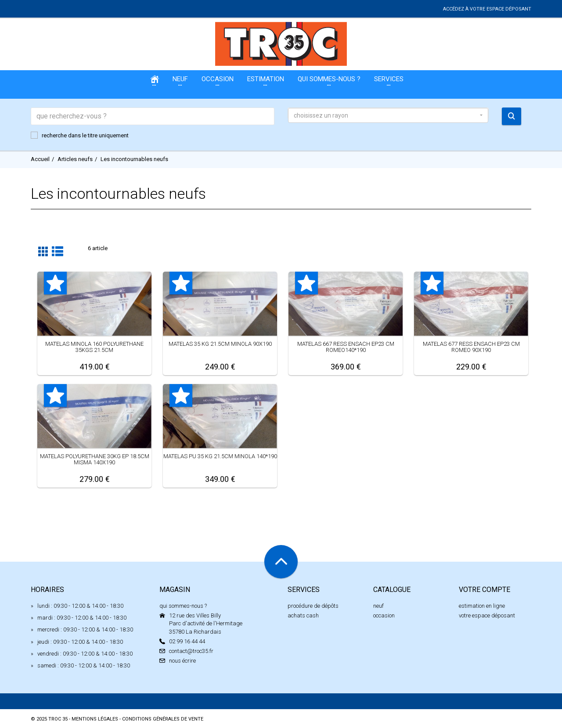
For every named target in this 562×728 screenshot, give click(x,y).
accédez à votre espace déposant (487, 9)
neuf (378, 606)
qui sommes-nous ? (183, 606)
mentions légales (95, 719)
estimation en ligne (482, 606)
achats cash (303, 615)
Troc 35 (58, 719)
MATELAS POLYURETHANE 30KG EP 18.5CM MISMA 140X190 (95, 459)
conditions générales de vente (163, 719)
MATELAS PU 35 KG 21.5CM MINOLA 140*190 (220, 456)
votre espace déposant (487, 615)
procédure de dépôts (313, 606)
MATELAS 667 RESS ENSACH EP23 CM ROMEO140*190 (346, 347)
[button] (388, 115)
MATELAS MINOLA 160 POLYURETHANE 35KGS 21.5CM (94, 347)
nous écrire (182, 661)
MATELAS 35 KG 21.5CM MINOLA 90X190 (220, 344)
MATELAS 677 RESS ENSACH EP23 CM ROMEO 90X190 (471, 347)
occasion (384, 615)
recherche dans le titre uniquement (80, 135)
